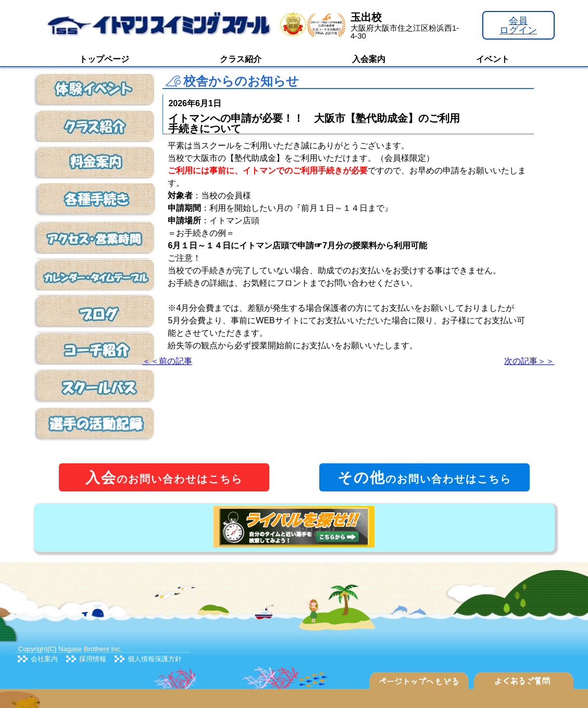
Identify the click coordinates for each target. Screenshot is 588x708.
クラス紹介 (241, 59)
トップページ (104, 59)
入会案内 (369, 59)
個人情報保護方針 (155, 659)
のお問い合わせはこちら (164, 478)
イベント (493, 59)
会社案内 (44, 659)
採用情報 (93, 659)
